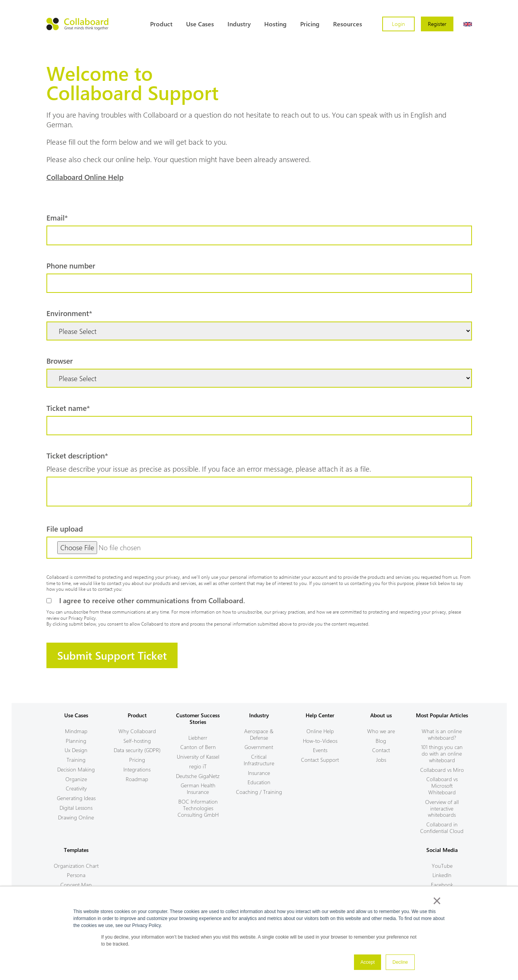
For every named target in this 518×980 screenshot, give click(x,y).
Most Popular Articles (442, 715)
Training (76, 760)
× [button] (437, 901)
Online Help (320, 731)
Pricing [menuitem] (310, 24)
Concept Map (76, 885)
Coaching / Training (259, 792)
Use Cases (76, 715)
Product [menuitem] (161, 24)
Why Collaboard (137, 731)
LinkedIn (442, 875)
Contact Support (320, 760)
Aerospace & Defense (259, 734)
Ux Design (76, 750)
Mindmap (76, 731)
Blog (381, 741)
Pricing (137, 760)
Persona (76, 875)
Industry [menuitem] (239, 24)
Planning (76, 741)
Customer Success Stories (198, 718)
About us (381, 715)
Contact (381, 750)
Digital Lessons (76, 808)
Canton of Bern (198, 747)
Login (398, 24)
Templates (76, 850)
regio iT (198, 766)
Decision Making (76, 769)
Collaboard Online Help (85, 177)
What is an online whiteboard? (442, 734)
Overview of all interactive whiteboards (442, 808)
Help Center (320, 715)
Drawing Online (76, 817)
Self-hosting (137, 741)
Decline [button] (400, 962)
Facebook (442, 885)
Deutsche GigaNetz (198, 776)
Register (437, 24)
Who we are (381, 731)
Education (259, 782)
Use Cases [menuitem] (200, 24)
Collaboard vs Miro (442, 770)
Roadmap (137, 779)
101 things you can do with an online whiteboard (442, 753)
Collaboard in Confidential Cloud (442, 828)
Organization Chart (76, 866)
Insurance (259, 773)
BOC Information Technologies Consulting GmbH (198, 808)
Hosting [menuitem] (275, 24)
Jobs (381, 760)
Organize (76, 779)
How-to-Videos (320, 741)
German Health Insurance (198, 788)
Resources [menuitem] (348, 24)
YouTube (442, 866)
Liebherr (198, 738)
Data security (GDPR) (137, 750)
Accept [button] (368, 962)
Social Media (442, 850)
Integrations (137, 769)
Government (259, 747)
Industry (259, 715)
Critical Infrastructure (259, 760)
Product (137, 715)
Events (320, 750)
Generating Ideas (76, 798)
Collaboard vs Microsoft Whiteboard (442, 786)
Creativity (76, 788)
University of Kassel (198, 757)
